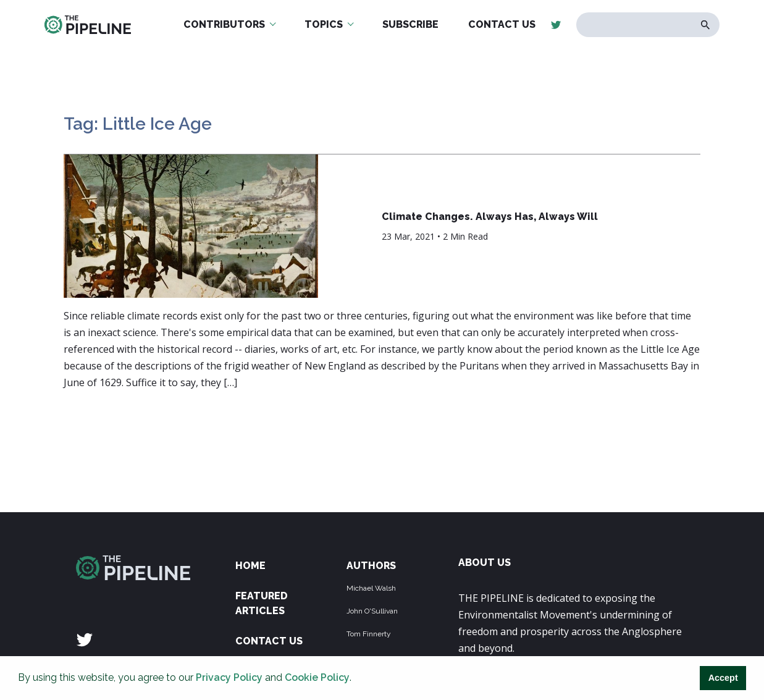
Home (250, 566)
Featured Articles (262, 603)
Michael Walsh (371, 588)
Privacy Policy (229, 677)
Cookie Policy (317, 677)
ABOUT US (485, 563)
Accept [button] (723, 678)
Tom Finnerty (369, 634)
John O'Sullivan (372, 611)
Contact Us (269, 641)
